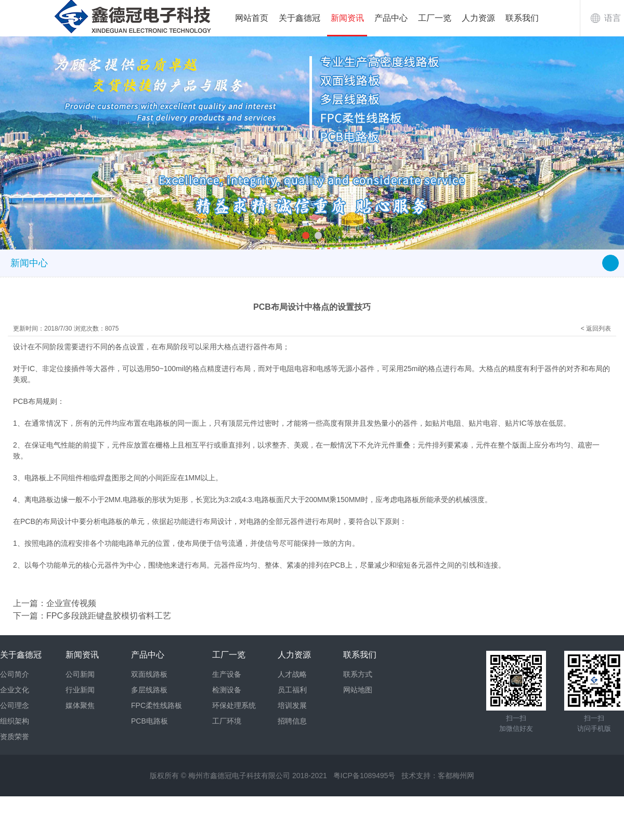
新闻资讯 (347, 18)
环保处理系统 (234, 705)
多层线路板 (149, 690)
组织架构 (15, 721)
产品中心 (391, 18)
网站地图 (358, 690)
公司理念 (15, 705)
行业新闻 (80, 690)
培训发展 (292, 705)
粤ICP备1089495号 (365, 776)
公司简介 (15, 674)
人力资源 (478, 18)
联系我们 (522, 18)
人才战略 (292, 674)
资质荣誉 (15, 737)
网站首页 (252, 18)
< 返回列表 (596, 329)
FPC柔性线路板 (157, 705)
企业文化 (15, 690)
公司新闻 (80, 674)
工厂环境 (227, 721)
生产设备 (227, 674)
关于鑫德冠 (300, 18)
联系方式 (358, 674)
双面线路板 (149, 674)
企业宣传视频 (71, 603)
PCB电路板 (149, 721)
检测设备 (227, 690)
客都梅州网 (456, 776)
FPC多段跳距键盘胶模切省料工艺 (109, 616)
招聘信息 (292, 721)
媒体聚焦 (80, 705)
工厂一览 (435, 18)
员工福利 (292, 690)
